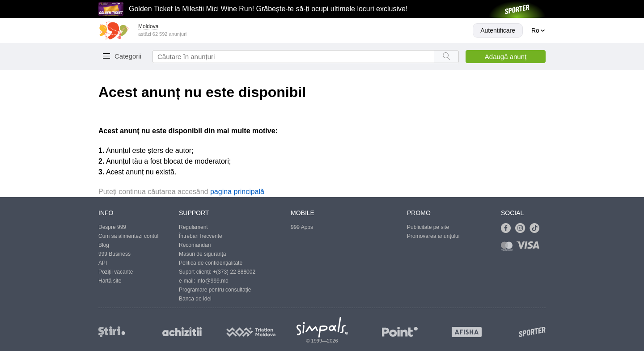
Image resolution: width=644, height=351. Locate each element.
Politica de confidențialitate (211, 263)
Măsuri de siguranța (202, 254)
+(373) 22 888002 (234, 272)
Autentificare (498, 30)
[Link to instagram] (522, 228)
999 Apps (302, 227)
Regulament (193, 227)
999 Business (114, 254)
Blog (104, 245)
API (103, 263)
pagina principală (237, 192)
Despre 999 (112, 227)
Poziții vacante (116, 272)
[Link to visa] (530, 248)
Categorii (128, 56)
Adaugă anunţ (506, 57)
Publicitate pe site (428, 227)
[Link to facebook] (508, 228)
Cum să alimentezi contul (128, 236)
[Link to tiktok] (537, 228)
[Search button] (446, 57)
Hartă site (110, 281)
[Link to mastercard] (508, 248)
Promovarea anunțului (433, 236)
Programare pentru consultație (215, 290)
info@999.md (212, 281)
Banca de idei (195, 299)
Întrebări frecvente (201, 236)
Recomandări (195, 245)
